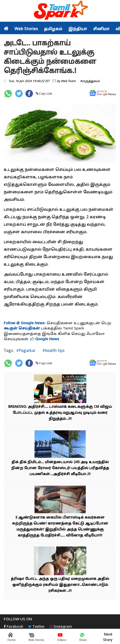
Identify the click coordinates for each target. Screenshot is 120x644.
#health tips (53, 350)
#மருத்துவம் (90, 81)
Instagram (61, 627)
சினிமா (101, 29)
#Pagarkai (26, 350)
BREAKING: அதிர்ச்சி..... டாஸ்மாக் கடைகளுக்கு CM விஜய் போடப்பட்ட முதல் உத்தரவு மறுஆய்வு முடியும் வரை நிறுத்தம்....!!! (60, 413)
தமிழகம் (53, 29)
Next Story (108, 637)
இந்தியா (78, 29)
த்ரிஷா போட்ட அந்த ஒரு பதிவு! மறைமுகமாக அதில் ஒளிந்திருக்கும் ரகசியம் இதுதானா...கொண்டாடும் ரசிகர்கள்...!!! (60, 585)
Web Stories (26, 29)
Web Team (68, 81)
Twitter (36, 627)
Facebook (13, 627)
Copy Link (45, 94)
